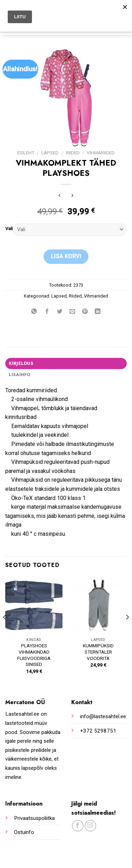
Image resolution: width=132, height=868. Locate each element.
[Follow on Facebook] (78, 826)
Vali (9, 229)
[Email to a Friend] (72, 312)
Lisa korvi (66, 256)
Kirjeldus (21, 363)
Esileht (26, 153)
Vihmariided (101, 153)
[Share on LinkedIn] (98, 312)
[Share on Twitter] (60, 312)
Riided (73, 153)
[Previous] (5, 631)
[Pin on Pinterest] (85, 312)
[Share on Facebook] (47, 312)
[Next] (127, 631)
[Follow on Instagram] (90, 826)
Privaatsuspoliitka (34, 818)
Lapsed (50, 153)
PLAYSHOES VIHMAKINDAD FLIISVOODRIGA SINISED (34, 655)
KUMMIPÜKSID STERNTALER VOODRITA (98, 652)
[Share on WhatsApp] (34, 312)
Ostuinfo (24, 832)
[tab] (66, 363)
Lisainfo (20, 375)
